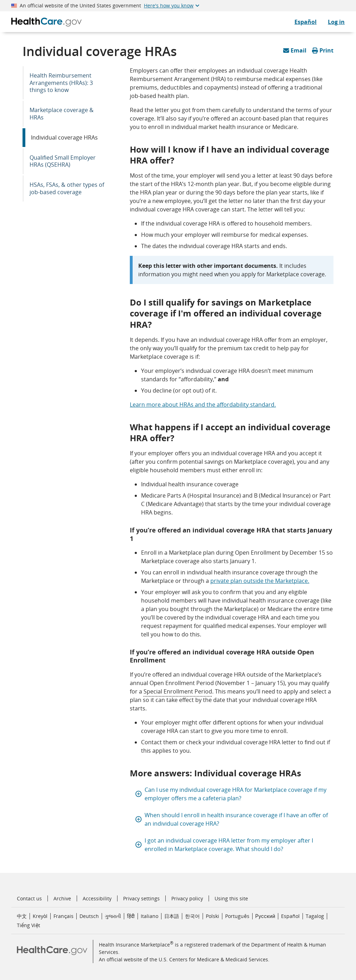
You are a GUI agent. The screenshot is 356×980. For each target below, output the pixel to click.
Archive (62, 898)
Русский (265, 916)
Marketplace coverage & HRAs (62, 114)
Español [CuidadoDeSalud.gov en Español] (306, 22)
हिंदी (131, 916)
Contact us (29, 898)
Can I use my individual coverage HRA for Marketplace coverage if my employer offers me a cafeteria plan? (231, 794)
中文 (22, 916)
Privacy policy (187, 898)
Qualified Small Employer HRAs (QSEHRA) (63, 161)
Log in (336, 22)
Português (237, 916)
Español (290, 916)
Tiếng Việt (28, 925)
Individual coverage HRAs (64, 137)
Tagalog (315, 916)
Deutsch (89, 916)
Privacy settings (141, 899)
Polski (212, 916)
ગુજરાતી (113, 916)
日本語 (172, 916)
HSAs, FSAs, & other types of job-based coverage (67, 188)
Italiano (150, 916)
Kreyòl (40, 916)
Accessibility (97, 898)
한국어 (192, 916)
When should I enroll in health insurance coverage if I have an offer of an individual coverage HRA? (232, 819)
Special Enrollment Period (178, 691)
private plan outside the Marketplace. (260, 581)
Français (63, 916)
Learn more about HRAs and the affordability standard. (203, 405)
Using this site (231, 898)
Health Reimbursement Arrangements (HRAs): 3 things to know (61, 83)
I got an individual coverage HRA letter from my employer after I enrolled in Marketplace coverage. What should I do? (224, 845)
